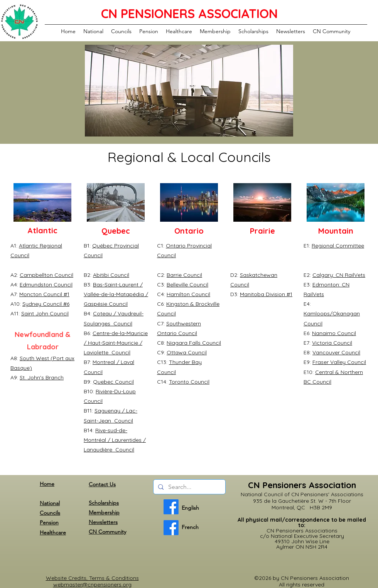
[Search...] (189, 487)
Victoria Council (332, 343)
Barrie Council (184, 275)
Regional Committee (338, 246)
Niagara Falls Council (194, 343)
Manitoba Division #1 (266, 294)
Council (118, 304)
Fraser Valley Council (339, 362)
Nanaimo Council (334, 333)
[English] (171, 507)
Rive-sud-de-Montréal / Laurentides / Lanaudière (115, 440)
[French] (171, 528)
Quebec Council (113, 382)
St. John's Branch (42, 377)
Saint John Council (45, 313)
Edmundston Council (46, 285)
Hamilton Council (188, 294)
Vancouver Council (336, 352)
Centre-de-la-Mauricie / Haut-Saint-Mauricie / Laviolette (116, 343)
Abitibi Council (111, 275)
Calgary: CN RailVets (339, 275)
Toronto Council (189, 382)
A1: (15, 246)
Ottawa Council (187, 352)
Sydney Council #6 (46, 304)
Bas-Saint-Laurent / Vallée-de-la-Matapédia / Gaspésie (116, 294)
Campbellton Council (46, 275)
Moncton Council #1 (44, 294)
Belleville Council (187, 285)
